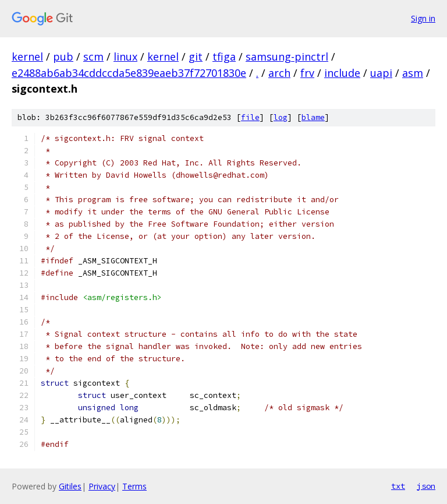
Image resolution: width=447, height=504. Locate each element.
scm (93, 57)
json (426, 486)
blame (313, 117)
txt (398, 486)
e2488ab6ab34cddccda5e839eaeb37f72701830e (129, 73)
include (342, 73)
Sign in (423, 18)
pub (63, 57)
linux (125, 57)
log (281, 117)
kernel (27, 57)
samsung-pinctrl (287, 57)
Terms (134, 486)
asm (413, 73)
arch (279, 73)
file (250, 117)
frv (307, 73)
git (196, 57)
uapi (381, 73)
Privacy (102, 486)
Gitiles (70, 486)
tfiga (224, 57)
